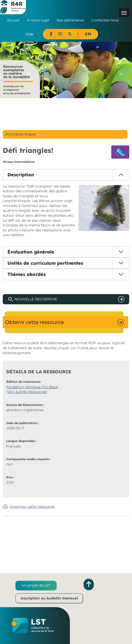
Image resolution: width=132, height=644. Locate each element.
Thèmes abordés (27, 274)
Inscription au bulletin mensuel (49, 598)
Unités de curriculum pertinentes (45, 263)
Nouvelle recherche (36, 299)
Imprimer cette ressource (32, 507)
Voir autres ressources (27, 392)
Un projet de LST (36, 585)
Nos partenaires (70, 20)
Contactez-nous (105, 20)
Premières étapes (21, 134)
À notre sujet (38, 20)
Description (21, 175)
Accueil (13, 20)
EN (88, 34)
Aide (29, 34)
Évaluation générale (31, 252)
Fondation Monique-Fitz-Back (32, 387)
